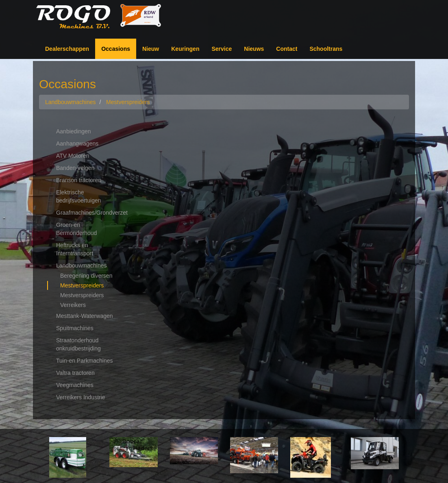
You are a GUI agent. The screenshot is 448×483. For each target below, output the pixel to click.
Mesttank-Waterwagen (85, 316)
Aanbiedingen (74, 131)
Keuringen (185, 49)
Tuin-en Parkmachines (85, 361)
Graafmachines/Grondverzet (89, 213)
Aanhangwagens (77, 144)
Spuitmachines (75, 328)
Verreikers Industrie (81, 397)
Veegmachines (75, 385)
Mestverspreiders (82, 285)
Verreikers (73, 305)
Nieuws (254, 49)
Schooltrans (326, 49)
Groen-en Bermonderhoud (76, 229)
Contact (287, 49)
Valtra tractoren (75, 373)
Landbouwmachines (82, 265)
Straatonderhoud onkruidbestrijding (78, 344)
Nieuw (151, 49)
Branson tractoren (79, 180)
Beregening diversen (86, 276)
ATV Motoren (73, 156)
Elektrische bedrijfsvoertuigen (79, 196)
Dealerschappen (67, 49)
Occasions (116, 49)
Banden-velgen (75, 168)
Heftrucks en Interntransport (75, 249)
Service (222, 49)
